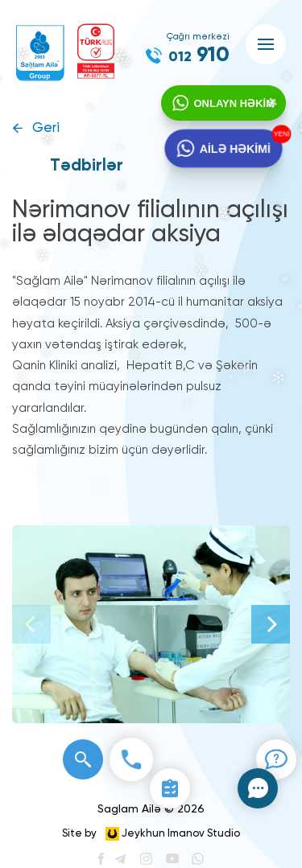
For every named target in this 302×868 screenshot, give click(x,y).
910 (199, 56)
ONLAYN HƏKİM (234, 103)
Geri (46, 128)
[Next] (271, 624)
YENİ (280, 134)
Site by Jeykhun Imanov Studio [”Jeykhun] (151, 834)
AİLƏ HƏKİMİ (235, 149)
